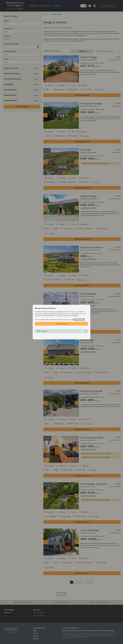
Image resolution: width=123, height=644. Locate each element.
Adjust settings (42, 331)
